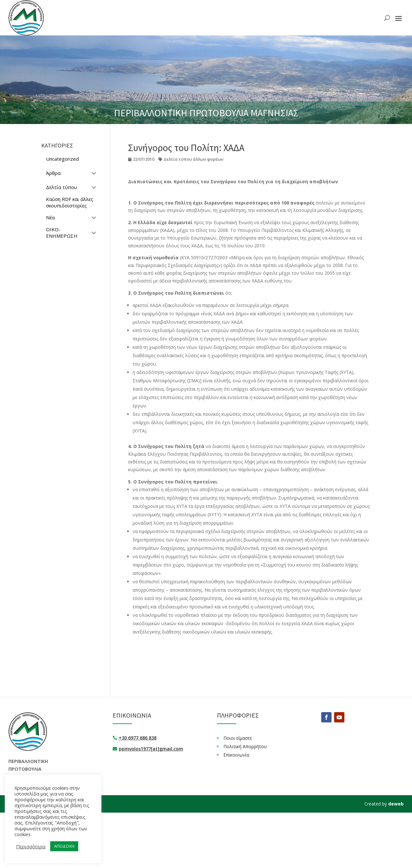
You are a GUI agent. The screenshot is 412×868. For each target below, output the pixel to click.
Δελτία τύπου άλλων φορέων (193, 159)
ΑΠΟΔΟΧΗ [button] (64, 846)
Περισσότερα (31, 846)
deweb (396, 804)
